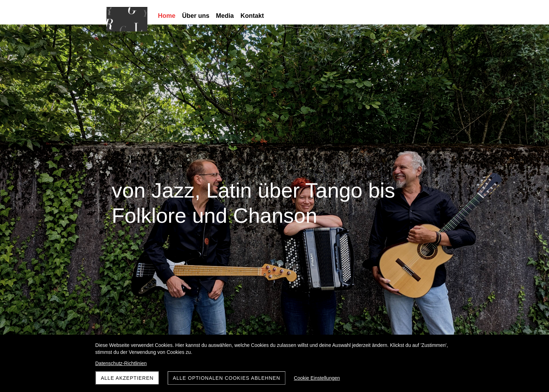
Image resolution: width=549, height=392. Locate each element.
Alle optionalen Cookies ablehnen (227, 378)
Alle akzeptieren (127, 378)
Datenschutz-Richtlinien (121, 363)
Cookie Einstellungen (317, 378)
